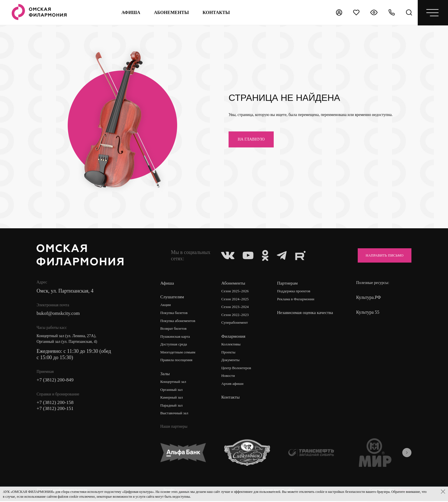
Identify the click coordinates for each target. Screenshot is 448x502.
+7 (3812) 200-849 (56, 381)
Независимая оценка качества (298, 316)
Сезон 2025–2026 (236, 291)
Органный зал (172, 391)
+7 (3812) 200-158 (56, 403)
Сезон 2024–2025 (236, 299)
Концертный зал (174, 383)
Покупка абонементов (179, 321)
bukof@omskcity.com (59, 314)
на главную (251, 139)
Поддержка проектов (295, 291)
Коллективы (232, 345)
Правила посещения (177, 361)
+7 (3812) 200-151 (56, 410)
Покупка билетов (175, 313)
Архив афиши (234, 385)
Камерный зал (172, 399)
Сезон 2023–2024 (236, 307)
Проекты (229, 353)
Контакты (231, 398)
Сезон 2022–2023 (236, 315)
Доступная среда (175, 345)
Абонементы (171, 12)
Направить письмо (381, 255)
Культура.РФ (368, 297)
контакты (216, 12)
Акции (166, 305)
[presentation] (407, 454)
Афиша (130, 12)
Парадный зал (172, 407)
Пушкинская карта (176, 337)
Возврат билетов (174, 329)
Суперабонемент (236, 323)
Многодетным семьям (179, 353)
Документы (231, 361)
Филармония (234, 337)
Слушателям (172, 297)
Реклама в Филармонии (298, 299)
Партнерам (288, 283)
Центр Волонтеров (238, 369)
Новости (229, 377)
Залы (165, 374)
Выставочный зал (175, 415)
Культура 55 (368, 312)
